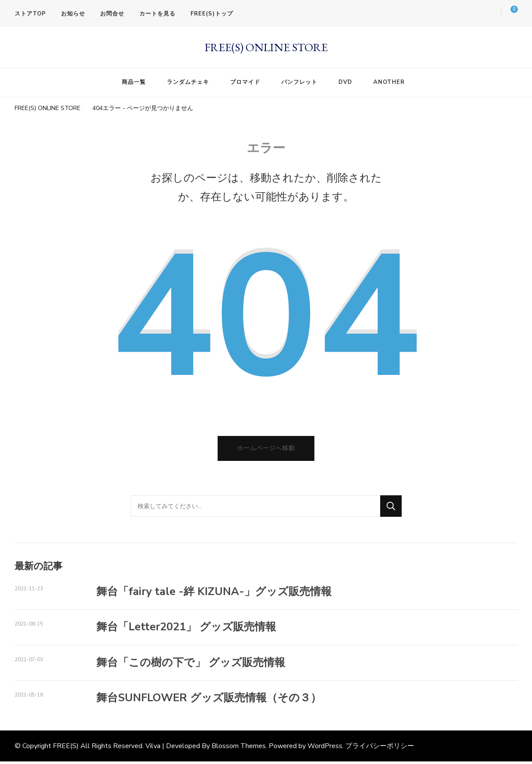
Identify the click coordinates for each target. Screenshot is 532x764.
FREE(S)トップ (212, 14)
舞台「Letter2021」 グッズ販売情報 (186, 630)
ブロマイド (245, 82)
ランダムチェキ (188, 82)
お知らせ (73, 14)
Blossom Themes (239, 749)
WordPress (325, 749)
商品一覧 (134, 82)
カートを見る (157, 14)
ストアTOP (30, 14)
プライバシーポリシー (380, 749)
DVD (345, 82)
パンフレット (299, 82)
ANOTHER (389, 82)
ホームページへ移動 (266, 451)
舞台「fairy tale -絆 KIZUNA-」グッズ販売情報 (214, 595)
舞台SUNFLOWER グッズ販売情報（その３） (209, 701)
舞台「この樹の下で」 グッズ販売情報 (191, 665)
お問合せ (112, 14)
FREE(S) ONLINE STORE (266, 47)
